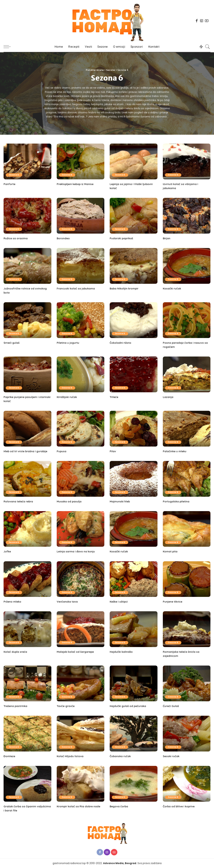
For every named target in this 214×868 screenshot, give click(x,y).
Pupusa (62, 451)
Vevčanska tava (68, 601)
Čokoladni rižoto (121, 343)
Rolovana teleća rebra (19, 501)
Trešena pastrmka (16, 706)
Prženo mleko (13, 601)
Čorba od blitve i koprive (180, 806)
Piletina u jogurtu (69, 343)
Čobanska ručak (121, 756)
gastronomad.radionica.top (69, 863)
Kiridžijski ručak (67, 397)
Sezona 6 (14, 175)
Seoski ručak (172, 756)
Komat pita (171, 551)
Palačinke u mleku (175, 451)
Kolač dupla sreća (16, 652)
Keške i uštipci (119, 601)
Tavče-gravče (66, 706)
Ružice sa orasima (16, 238)
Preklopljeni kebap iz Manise (76, 184)
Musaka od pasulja (69, 501)
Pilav (113, 451)
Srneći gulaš (12, 343)
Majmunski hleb (120, 501)
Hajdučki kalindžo (122, 652)
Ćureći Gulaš (171, 706)
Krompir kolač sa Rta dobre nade (80, 806)
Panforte (10, 184)
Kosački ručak (172, 288)
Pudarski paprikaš (122, 238)
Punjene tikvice (173, 601)
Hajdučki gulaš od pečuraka (129, 706)
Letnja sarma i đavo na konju (77, 551)
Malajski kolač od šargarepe (76, 652)
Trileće (114, 397)
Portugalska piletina (177, 501)
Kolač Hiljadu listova (71, 756)
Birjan (167, 238)
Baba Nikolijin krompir (125, 288)
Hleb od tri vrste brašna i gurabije (27, 451)
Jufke (7, 551)
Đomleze (10, 756)
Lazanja (168, 397)
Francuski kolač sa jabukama (77, 288)
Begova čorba (120, 806)
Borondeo (64, 238)
